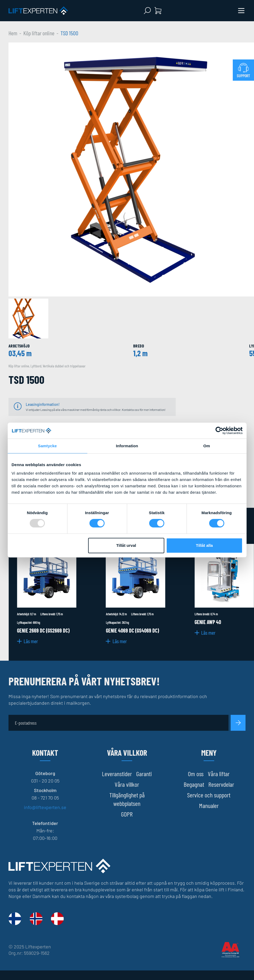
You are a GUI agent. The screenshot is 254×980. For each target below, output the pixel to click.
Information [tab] (127, 446)
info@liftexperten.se (45, 807)
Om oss (196, 774)
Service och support (209, 795)
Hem (13, 33)
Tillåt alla (204, 545)
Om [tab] (207, 446)
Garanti (144, 774)
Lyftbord (36, 366)
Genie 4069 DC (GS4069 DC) (132, 630)
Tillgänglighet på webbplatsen (127, 799)
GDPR (127, 814)
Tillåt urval (126, 545)
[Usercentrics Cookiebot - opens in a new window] (219, 431)
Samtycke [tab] (47, 446)
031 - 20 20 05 (45, 781)
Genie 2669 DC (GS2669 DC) (43, 630)
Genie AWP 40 (208, 622)
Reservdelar (221, 784)
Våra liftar (219, 774)
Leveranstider (117, 774)
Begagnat (194, 784)
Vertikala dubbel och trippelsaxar (64, 366)
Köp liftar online (39, 33)
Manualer (209, 805)
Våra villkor (127, 784)
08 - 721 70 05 (45, 798)
